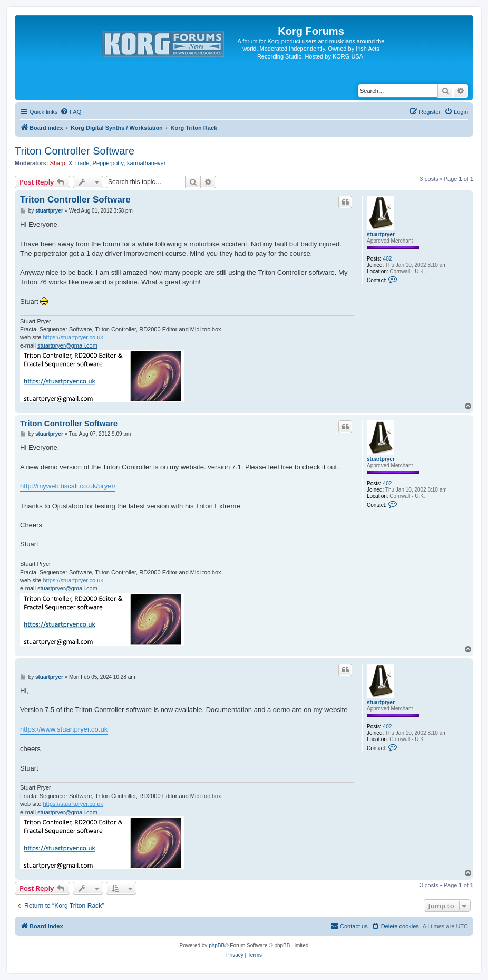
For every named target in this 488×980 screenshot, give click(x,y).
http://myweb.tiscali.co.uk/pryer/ (68, 486)
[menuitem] (71, 112)
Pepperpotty (108, 163)
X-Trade (79, 163)
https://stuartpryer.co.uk (73, 337)
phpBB (217, 945)
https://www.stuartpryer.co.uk (64, 729)
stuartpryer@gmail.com (67, 345)
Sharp (58, 163)
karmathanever (146, 163)
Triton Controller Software (75, 151)
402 (388, 259)
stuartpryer (381, 234)
